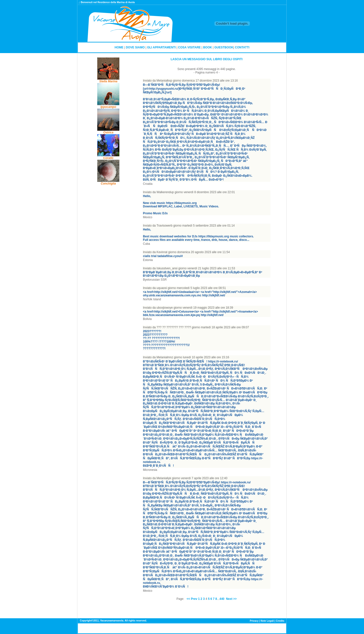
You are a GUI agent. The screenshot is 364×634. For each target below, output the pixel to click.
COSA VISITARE (189, 47)
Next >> (231, 599)
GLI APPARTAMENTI (161, 47)
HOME (119, 47)
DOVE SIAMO (135, 47)
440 (222, 599)
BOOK (208, 47)
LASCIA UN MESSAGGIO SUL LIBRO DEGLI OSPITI (207, 59)
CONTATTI (242, 47)
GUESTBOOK (224, 47)
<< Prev (192, 599)
